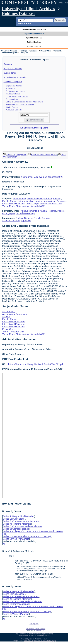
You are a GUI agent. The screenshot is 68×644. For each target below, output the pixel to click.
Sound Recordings (25, 213)
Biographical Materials (14, 86)
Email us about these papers (34, 128)
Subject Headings (34, 42)
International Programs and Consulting (20, 104)
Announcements (29, 211)
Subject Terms (10, 73)
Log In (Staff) (34, 624)
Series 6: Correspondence (16, 529)
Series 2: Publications (14, 519)
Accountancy (19, 199)
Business (34, 51)
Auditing (57, 199)
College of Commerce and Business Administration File (26, 102)
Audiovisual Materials (14, 110)
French (37, 218)
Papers (61, 211)
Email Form (40, 630)
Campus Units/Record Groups (34, 29)
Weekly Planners (12, 107)
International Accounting (30, 201)
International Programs (55, 201)
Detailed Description (13, 82)
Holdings (24, 51)
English (19, 218)
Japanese (26, 221)
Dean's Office (46, 51)
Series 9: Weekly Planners (16, 539)
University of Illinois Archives (28, 9)
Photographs (9, 213)
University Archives (9, 51)
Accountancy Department (39, 199)
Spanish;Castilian (11, 221)
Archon (32, 639)
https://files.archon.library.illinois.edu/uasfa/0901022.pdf (36, 364)
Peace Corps (32, 204)
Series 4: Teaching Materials (17, 524)
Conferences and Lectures (16, 91)
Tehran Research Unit (51, 204)
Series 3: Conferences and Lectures (21, 521)
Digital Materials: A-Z (34, 38)
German (46, 218)
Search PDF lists (24, 23)
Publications (10, 88)
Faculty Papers (10, 201)
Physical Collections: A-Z (34, 34)
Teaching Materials (13, 94)
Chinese (28, 218)
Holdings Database (18, 13)
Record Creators (34, 46)
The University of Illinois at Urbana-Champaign (40, 641)
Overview (8, 64)
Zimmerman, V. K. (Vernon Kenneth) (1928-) (43, 177)
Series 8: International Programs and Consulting (27, 536)
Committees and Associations (17, 96)
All (4, 544)
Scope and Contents (13, 68)
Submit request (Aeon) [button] (15, 154)
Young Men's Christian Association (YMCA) (24, 206)
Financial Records (47, 211)
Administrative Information (15, 77)
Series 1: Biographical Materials (19, 516)
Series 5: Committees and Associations (22, 526)
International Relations (13, 204)
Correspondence (12, 99)
